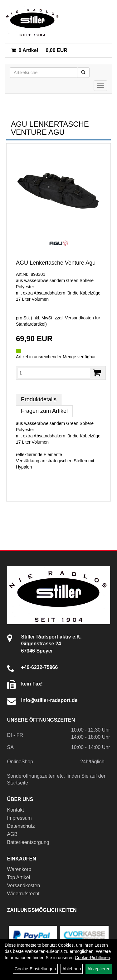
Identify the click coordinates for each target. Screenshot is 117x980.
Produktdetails (39, 399)
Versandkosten (24, 886)
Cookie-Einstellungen (35, 969)
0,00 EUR (39, 50)
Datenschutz (21, 826)
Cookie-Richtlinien (93, 958)
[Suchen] (83, 73)
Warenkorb (19, 869)
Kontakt (16, 810)
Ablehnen (72, 969)
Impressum (19, 818)
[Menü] (100, 86)
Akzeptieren (99, 969)
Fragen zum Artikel (44, 411)
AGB (12, 834)
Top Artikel (19, 877)
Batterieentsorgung (28, 842)
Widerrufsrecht (23, 894)
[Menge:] (54, 373)
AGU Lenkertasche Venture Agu (56, 263)
